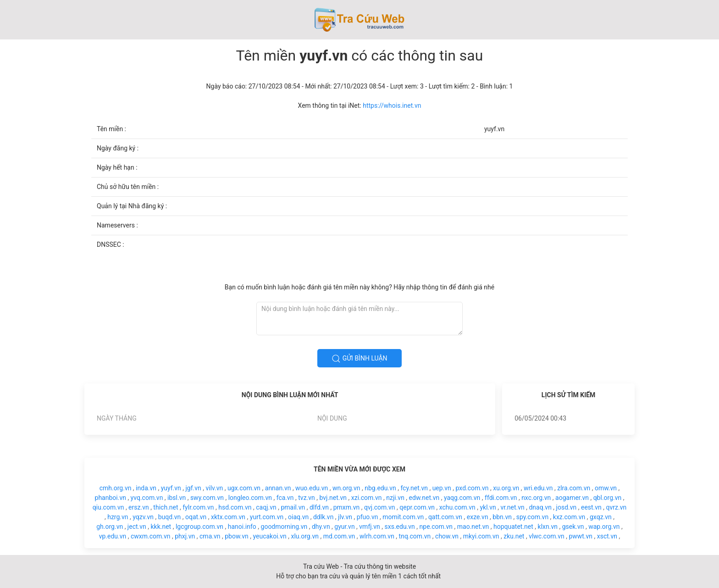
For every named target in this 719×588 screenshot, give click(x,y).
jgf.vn (194, 488)
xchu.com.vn (457, 507)
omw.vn (606, 488)
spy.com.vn (532, 517)
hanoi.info (242, 527)
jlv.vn (345, 517)
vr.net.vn (512, 507)
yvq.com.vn (147, 498)
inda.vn (146, 488)
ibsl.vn (177, 498)
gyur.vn (344, 527)
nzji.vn (395, 498)
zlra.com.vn (574, 488)
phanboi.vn (111, 498)
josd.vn (567, 507)
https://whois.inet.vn (392, 105)
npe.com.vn (436, 527)
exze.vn (478, 517)
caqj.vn (266, 507)
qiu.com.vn (108, 507)
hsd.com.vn (235, 507)
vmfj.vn (369, 527)
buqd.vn (170, 517)
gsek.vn (573, 527)
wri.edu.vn (538, 488)
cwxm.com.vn (151, 536)
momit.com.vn (403, 517)
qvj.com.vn (380, 507)
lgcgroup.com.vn (199, 527)
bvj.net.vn (333, 498)
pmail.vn (293, 507)
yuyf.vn (171, 488)
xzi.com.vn (367, 498)
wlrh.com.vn (377, 536)
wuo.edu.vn (312, 488)
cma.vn (210, 536)
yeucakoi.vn (269, 536)
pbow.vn (237, 536)
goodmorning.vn (284, 527)
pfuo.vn (368, 517)
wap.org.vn (604, 527)
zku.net (514, 536)
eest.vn (591, 507)
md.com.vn (339, 536)
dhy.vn (321, 527)
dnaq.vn (540, 507)
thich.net (166, 507)
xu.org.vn (506, 488)
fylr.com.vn (198, 507)
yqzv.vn (143, 517)
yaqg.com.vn (462, 498)
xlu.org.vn (304, 536)
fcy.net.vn (414, 488)
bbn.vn (502, 517)
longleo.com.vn (250, 498)
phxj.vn (185, 536)
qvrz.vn (617, 507)
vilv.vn (215, 488)
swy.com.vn (207, 498)
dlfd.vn (319, 507)
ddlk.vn (324, 517)
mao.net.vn (473, 527)
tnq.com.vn (415, 536)
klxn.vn (548, 527)
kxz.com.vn (569, 517)
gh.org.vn (110, 527)
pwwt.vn (581, 536)
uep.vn (442, 488)
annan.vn (278, 488)
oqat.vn (196, 517)
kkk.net (161, 527)
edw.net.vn (424, 498)
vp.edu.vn (113, 536)
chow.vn (447, 536)
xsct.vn (607, 536)
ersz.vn (139, 507)
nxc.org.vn (536, 498)
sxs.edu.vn (400, 527)
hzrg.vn (118, 517)
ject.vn (137, 527)
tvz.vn (307, 498)
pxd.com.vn (472, 488)
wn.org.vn (346, 488)
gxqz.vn (601, 517)
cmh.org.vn (116, 488)
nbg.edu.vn (380, 488)
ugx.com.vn (244, 488)
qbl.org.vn (608, 498)
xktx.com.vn (228, 517)
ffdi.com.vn (501, 498)
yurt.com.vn (267, 517)
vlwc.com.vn (547, 536)
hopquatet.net (513, 527)
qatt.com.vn (445, 517)
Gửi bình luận (359, 359)
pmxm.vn (347, 507)
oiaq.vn (298, 517)
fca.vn (285, 498)
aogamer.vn (572, 498)
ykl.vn (488, 507)
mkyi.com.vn (481, 536)
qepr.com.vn (417, 507)
